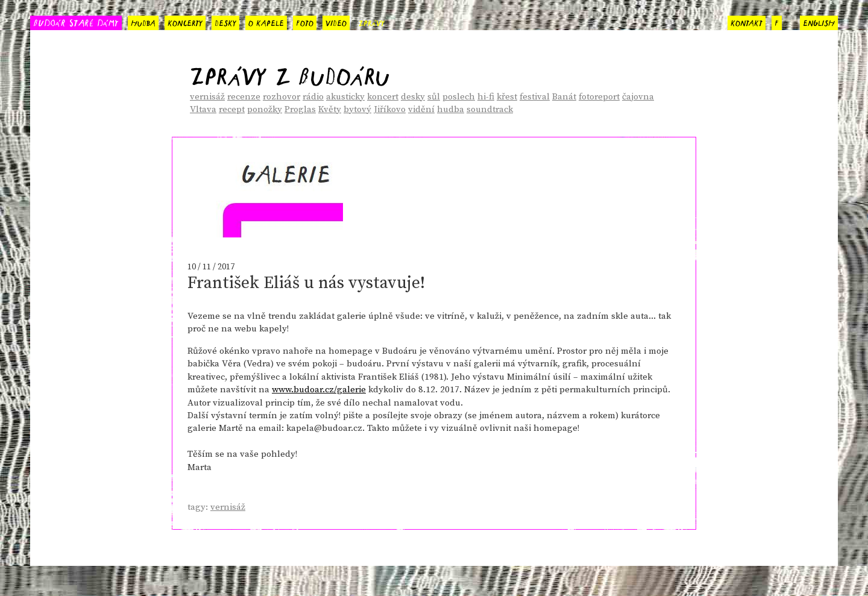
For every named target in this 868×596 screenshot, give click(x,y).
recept (232, 109)
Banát (564, 97)
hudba (143, 22)
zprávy (372, 22)
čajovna (638, 97)
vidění (421, 109)
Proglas (300, 109)
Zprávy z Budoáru (290, 72)
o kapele (266, 22)
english (819, 22)
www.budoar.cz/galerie (319, 390)
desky (225, 22)
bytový (357, 109)
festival (535, 97)
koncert (383, 97)
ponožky (265, 109)
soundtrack (490, 109)
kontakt (747, 22)
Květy (330, 109)
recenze (244, 97)
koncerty (185, 22)
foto (305, 22)
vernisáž (207, 97)
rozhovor (281, 97)
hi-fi (486, 97)
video (336, 22)
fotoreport (599, 97)
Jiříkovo (390, 109)
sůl (434, 97)
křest (507, 97)
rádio (313, 97)
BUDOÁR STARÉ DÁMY (76, 22)
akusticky (345, 97)
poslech (459, 97)
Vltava (203, 109)
